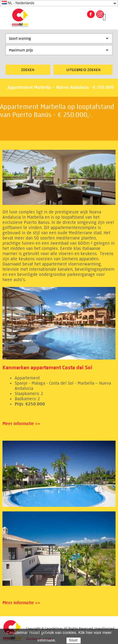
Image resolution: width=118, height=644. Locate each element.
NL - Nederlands (18, 3)
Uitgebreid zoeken (83, 70)
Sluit (73, 640)
